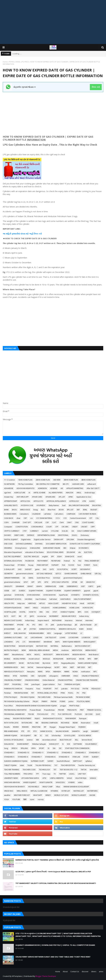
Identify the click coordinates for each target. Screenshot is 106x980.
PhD (84, 693)
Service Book (87, 740)
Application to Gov (84, 497)
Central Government (78, 518)
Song (6, 748)
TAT (56, 765)
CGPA (6, 522)
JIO (96, 625)
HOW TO (32, 612)
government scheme (12, 582)
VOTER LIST (66, 791)
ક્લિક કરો (96, 87)
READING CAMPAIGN (50, 723)
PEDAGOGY (96, 689)
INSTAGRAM (57, 620)
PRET (82, 710)
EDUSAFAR (71, 552)
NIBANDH (57, 672)
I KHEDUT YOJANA (67, 612)
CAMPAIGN (71, 514)
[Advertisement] (53, 22)
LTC (24, 642)
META (29, 655)
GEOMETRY (8, 574)
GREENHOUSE (51, 586)
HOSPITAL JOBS (10, 612)
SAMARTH (76, 731)
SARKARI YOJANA (11, 736)
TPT (37, 774)
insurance (69, 620)
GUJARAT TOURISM (54, 591)
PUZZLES (78, 714)
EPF (53, 557)
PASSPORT (47, 689)
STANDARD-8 (50, 757)
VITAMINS (54, 791)
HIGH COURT (53, 603)
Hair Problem (41, 599)
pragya (63, 706)
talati (22, 765)
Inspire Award (43, 620)
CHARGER (16, 522)
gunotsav (8, 595)
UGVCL (72, 774)
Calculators (24, 514)
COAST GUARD (88, 522)
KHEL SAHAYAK (20, 633)
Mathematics (67, 646)
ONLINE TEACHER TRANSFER (87, 680)
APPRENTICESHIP (11, 501)
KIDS (49, 633)
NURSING (24, 676)
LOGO (96, 638)
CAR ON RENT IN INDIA (87, 514)
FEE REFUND (56, 561)
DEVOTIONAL (63, 535)
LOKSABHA (8, 642)
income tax (42, 616)
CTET (25, 531)
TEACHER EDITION (68, 765)
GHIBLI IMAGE (86, 574)
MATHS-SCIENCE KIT (83, 646)
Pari (60, 684)
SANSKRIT (95, 731)
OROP (6, 684)
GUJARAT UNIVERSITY (72, 591)
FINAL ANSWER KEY (92, 561)
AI (29, 493)
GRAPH (39, 586)
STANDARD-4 (94, 753)
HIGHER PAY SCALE (69, 603)
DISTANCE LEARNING (24, 544)
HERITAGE (32, 603)
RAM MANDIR (71, 718)
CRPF (93, 527)
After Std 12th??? (93, 488)
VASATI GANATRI (46, 782)
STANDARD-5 (9, 757)
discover (85, 972)
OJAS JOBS (42, 676)
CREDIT (75, 527)
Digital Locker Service (42, 539)
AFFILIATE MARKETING (75, 488)
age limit (7, 493)
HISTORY (91, 603)
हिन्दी (25, 799)
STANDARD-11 (38, 753)
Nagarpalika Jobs (68, 663)
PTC (53, 714)
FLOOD (71, 565)
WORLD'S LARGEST (79, 795)
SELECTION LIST (66, 740)
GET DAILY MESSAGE (44, 574)
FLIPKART (55, 565)
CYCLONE (55, 531)
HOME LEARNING (59, 608)
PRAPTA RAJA (74, 706)
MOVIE (82, 659)
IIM (20, 616)
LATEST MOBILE (71, 633)
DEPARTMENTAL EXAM (46, 535)
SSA (54, 748)
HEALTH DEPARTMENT (82, 599)
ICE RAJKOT (96, 612)
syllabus (89, 761)
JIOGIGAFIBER (9, 629)
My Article (46, 663)
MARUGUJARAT (90, 642)
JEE (76, 625)
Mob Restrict (94, 655)
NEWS (40, 672)
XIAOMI (92, 795)
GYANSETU (75, 595)
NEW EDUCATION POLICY (14, 672)
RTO (35, 731)
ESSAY (60, 557)
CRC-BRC (65, 527)
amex (101, 972)
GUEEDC (22, 591)
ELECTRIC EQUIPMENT (12, 557)
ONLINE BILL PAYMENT (13, 680)
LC (81, 633)
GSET (83, 586)
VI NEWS (71, 782)
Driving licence (21, 548)
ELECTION (88, 552)
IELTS (6, 616)
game (37, 569)
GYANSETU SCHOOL (91, 595)
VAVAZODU (60, 782)
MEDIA (55, 650)
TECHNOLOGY (45, 770)
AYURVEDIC (41, 505)
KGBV (81, 629)
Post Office (8, 706)
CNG (77, 522)
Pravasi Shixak (35, 710)
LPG (18, 642)
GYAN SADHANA (33, 595)
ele (80, 552)
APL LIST (62, 497)
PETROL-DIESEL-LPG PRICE (19, 62)
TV (55, 774)
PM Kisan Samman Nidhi (63, 697)
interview (89, 620)
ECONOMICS (84, 548)
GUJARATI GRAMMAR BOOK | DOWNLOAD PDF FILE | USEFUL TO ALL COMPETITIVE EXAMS (55, 945)
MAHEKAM (48, 642)
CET (91, 518)
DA (73, 531)
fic (74, 561)
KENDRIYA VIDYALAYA (67, 629)
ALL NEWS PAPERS (56, 493)
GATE (52, 569)
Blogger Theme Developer (46, 976)
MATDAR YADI (42, 646)
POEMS (62, 701)
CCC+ (58, 518)
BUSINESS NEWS (10, 514)
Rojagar (53, 727)
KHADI (89, 629)
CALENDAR (36, 514)
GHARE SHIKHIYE (71, 574)
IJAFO (32, 616)
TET (55, 770)
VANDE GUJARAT (30, 782)
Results (7, 727)
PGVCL (71, 693)
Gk (24, 578)
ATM (84, 501)
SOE (68, 744)
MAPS (57, 642)
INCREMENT (54, 616)
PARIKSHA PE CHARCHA (13, 689)
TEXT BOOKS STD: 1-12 (69, 770)
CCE (65, 518)
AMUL (79, 493)
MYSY (56, 663)
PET (33, 693)
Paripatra (29, 689)
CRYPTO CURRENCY (12, 531)
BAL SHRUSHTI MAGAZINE (79, 505)
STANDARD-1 (9, 753)
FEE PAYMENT (43, 561)
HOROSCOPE (88, 608)
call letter (47, 514)
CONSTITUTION (22, 527)
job (19, 629)
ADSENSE (54, 488)
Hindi (82, 603)
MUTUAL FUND (33, 663)
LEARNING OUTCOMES (13, 638)
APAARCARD (50, 497)
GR (82, 582)
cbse (18, 518)
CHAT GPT (27, 522)
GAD (20, 569)
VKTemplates (17, 976)
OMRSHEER (66, 676)
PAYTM (85, 689)
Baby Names (54, 505)
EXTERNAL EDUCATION (13, 561)
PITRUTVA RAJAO (11, 697)
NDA (65, 667)
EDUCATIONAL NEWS (55, 552)
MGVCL (37, 655)
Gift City (98, 574)
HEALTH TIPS (9, 603)
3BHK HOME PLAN (71, 480)
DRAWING (8, 548)
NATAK (30, 667)
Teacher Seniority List (87, 765)
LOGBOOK (86, 638)
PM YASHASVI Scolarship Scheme (17, 701)
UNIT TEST (82, 774)
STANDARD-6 (23, 757)
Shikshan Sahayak (39, 744)
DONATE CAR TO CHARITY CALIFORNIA (85, 544)
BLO (43, 510)
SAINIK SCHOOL (46, 731)
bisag (36, 510)
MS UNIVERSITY (10, 663)
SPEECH (14, 748)
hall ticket (53, 599)
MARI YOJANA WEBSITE (72, 642)
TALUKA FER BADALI (43, 765)
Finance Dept (9, 565)
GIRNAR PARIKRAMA (12, 578)
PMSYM (54, 701)
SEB (37, 740)
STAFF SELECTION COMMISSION (77, 748)
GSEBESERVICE (72, 586)
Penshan (7, 693)
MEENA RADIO (91, 650)
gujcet (96, 591)
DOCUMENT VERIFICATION (56, 544)
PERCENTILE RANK (21, 693)
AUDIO (92, 501)
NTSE (15, 676)
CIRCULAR (38, 522)
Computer (8, 527)
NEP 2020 (81, 667)
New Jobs (31, 672)
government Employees (73, 578)
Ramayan (83, 718)
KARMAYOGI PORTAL (47, 629)
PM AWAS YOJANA (28, 697)
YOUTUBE (16, 799)
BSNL (85, 510)
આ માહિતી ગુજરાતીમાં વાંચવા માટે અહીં (18, 234)
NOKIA (75, 672)
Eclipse (73, 548)
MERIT (6, 655)
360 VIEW (57, 480)
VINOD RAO (9, 791)
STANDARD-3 (80, 753)
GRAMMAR (20, 586)
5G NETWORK (9, 484)
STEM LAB (76, 757)
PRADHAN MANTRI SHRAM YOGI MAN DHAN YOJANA (37, 706)
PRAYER (61, 710)
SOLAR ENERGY (91, 744)
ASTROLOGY (74, 501)
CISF (47, 522)
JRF (25, 629)
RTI (29, 731)
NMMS (67, 672)
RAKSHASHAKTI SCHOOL (53, 718)
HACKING (29, 599)
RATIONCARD (27, 723)
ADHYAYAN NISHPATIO (26, 488)
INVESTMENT (9, 625)
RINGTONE (36, 727)
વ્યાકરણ (41, 799)
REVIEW (16, 727)
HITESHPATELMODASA (13, 608)
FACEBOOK (30, 561)
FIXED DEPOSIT (43, 565)
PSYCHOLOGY (43, 714)
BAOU (14, 510)
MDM (24, 650)
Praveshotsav (49, 710)
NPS (95, 672)
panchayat (36, 684)
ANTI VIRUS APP (23, 497)
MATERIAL (54, 646)
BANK (6, 510)
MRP (96, 659)
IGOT (13, 616)
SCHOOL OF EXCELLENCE (14, 740)
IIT (25, 616)
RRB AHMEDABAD (11, 731)
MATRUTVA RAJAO (11, 650)
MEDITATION (77, 650)
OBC (33, 676)
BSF (78, 510)
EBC (65, 548)
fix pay (31, 565)
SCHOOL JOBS (70, 736)
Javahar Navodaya (64, 625)
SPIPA (33, 748)
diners (94, 972)
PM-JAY (36, 701)
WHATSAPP (38, 795)
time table (94, 770)
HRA (41, 612)
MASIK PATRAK (10, 646)
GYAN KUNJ (19, 595)
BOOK (61, 510)
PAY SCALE (75, 689)
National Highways (44, 667)
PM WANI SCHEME (83, 697)
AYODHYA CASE (27, 505)
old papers (54, 676)
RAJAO (37, 718)
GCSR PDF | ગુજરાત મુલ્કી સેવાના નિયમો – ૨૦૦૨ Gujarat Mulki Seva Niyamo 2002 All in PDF (53, 872)
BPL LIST (70, 510)
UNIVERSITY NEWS (11, 778)
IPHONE (20, 625)
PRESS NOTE (72, 710)
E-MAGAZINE (35, 548)
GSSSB (7, 591)
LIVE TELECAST (51, 638)
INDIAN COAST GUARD (13, 620)
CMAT (69, 522)
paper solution (49, 684)
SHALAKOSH (9, 744)
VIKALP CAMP (47, 787)
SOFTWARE (78, 744)
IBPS (79, 612)
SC (41, 736)
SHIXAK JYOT (54, 744)
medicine (65, 650)
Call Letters (59, 514)
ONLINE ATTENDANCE (90, 676)
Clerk (62, 522)
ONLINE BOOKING (32, 680)
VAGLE (69, 778)
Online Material (48, 680)
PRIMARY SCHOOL (94, 710)
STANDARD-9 (64, 757)
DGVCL (75, 535)
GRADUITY (8, 586)
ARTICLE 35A (25, 501)
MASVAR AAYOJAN (26, 646)
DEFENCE (31, 535)
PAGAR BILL (17, 684)
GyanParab (63, 595)
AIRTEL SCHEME (39, 493)
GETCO (58, 574)
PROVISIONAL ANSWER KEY (14, 714)
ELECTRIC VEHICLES (32, 557)
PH (78, 693)
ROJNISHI (82, 727)
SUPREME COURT (37, 761)
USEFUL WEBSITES (57, 778)
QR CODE (89, 714)
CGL (97, 518)
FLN (64, 565)
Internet (79, 620)
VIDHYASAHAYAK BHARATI (14, 787)
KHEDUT (7, 633)
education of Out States (34, 552)
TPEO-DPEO (28, 774)
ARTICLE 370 (38, 501)
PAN (26, 684)
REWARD (25, 727)
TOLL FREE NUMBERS (12, 774)
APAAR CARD (37, 497)
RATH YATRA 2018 (11, 723)
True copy (46, 774)
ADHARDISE (9, 488)
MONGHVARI (58, 659)
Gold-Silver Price (43, 578)
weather (7, 795)
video (80, 782)
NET (90, 667)
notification (86, 672)
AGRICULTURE (20, 493)
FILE (80, 561)
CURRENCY (34, 531)
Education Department (13, 552)
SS (48, 748)
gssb (99, 586)
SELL (77, 740)
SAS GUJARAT (26, 736)
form (95, 565)
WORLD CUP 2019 (61, 795)
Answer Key (9, 497)
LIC (26, 638)
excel (80, 557)
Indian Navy (30, 620)
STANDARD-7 (37, 757)
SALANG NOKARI (62, 731)
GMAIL (31, 578)
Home (5, 62)
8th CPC (66, 484)
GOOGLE (57, 578)
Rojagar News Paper (67, 727)
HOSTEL (22, 612)
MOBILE (7, 659)
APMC (71, 497)
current (45, 531)
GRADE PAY (91, 582)
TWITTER (62, 774)
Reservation (86, 723)
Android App (90, 493)
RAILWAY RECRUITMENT (22, 718)
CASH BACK (9, 518)
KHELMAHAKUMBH (36, 633)
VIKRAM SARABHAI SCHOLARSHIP (76, 787)
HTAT (55, 612)
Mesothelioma (18, 655)
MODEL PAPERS (19, 659)
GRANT (30, 586)
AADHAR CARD (78, 484)
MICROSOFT (48, 655)
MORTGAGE (71, 659)
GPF (33, 582)
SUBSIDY (95, 757)
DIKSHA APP (59, 539)
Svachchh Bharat (63, 761)
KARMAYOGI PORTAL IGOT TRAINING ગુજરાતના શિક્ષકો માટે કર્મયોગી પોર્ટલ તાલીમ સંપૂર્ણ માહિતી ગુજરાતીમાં (57, 860)
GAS (45, 569)
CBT (25, 518)
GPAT (26, 582)
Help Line (21, 603)
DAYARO (8, 535)
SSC (60, 748)
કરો (40, 234)
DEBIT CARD (19, 535)
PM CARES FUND (44, 697)
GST (14, 591)
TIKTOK (84, 770)
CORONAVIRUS (37, 527)
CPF (57, 527)
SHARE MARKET (23, 744)
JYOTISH (33, 629)
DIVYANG (39, 544)
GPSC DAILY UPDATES (60, 582)
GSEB (61, 586)
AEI (62, 488)
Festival (67, 561)
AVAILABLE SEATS (11, 505)
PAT (56, 689)
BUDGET (94, 510)
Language (58, 633)
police (71, 701)
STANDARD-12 (53, 753)
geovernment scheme (25, 574)
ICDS (86, 612)
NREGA (7, 676)
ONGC (76, 676)
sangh (85, 731)
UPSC (44, 778)
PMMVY (45, 701)
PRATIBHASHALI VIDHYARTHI (15, 710)
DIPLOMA (70, 539)
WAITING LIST (79, 791)
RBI (37, 723)
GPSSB (75, 582)
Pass (38, 689)
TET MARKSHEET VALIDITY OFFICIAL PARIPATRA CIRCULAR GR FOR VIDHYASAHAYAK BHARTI (56, 883)
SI (63, 744)
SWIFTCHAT (77, 761)
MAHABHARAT (35, 642)
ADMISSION (42, 488)
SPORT (42, 748)
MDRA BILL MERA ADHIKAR (39, 650)
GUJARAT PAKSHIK (36, 591)
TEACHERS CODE (29, 770)
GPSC (46, 582)
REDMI (75, 723)
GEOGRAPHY (85, 569)
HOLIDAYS (45, 608)
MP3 (89, 659)
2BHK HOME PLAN (43, 480)
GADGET (28, 569)
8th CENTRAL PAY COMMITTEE (48, 484)
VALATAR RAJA (81, 778)
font (79, 565)
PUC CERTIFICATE (65, 714)
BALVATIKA (97, 505)
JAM (52, 625)
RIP (45, 727)
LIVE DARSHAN (36, 638)
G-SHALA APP (9, 569)
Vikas (58, 787)
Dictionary (85, 535)
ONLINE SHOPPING (65, 680)
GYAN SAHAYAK (49, 595)
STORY (86, 757)
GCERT (74, 569)
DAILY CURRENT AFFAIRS (87, 531)
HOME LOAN (74, 608)
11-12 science (9, 480)
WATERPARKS (92, 791)
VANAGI (93, 778)
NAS (23, 667)
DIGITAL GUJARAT (11, 539)
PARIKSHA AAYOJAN (72, 684)
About (65, 972)
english (45, 557)
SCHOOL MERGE (85, 736)
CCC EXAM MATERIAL (44, 518)
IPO (34, 625)
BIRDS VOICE (25, 510)
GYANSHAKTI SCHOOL (13, 599)
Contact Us (75, 972)
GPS (39, 582)
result (96, 723)
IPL (28, 625)
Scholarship (56, 736)
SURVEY (50, 761)
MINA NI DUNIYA (63, 655)
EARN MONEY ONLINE (52, 548)
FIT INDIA (21, 565)
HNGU (35, 608)
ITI (47, 625)
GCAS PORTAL (63, 569)
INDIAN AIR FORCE (69, 616)
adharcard (92, 484)
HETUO (42, 603)
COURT (49, 527)
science (30, 740)
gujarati (87, 591)
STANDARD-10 (23, 753)
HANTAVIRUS (65, 599)
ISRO (40, 625)
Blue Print (52, 510)
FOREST (87, 565)
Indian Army (84, 616)
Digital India (26, 539)
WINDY (48, 795)
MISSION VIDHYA (79, 655)
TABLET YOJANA (10, 765)
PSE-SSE (31, 714)
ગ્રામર (32, 799)
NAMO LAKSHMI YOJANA (88, 663)
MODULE (46, 659)
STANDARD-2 (67, 753)
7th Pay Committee (25, 484)
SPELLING (24, 748)
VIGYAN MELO (34, 787)
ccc (32, 518)
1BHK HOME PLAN (25, 480)
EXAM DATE (70, 557)
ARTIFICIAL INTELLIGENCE (56, 501)
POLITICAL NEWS (83, 701)
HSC (48, 612)
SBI (35, 736)
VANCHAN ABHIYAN (12, 782)
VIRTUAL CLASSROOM (39, 791)
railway (7, 718)
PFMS (63, 693)
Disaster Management (86, 539)
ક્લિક (36, 234)
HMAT (27, 608)
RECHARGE (65, 723)
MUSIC (22, 663)
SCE (47, 736)
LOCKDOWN (73, 638)
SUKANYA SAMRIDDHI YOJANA (16, 761)
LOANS (62, 638)
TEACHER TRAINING (12, 770)
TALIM (30, 765)
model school (34, 659)
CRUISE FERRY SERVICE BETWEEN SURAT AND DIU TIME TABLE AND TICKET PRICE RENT (53, 957)
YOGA (6, 799)
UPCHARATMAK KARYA (30, 778)
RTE (23, 731)
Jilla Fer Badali (86, 625)
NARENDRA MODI (11, 667)
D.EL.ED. (65, 531)
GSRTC (91, 586)
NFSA (48, 672)
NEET (72, 667)
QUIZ (98, 714)
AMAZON (69, 493)
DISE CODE (8, 544)
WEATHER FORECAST (22, 795)
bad (64, 505)
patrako (65, 689)
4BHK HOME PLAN (88, 480)
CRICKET (84, 527)
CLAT (54, 522)
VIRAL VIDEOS (22, 791)
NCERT (57, 667)
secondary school (49, 740)
